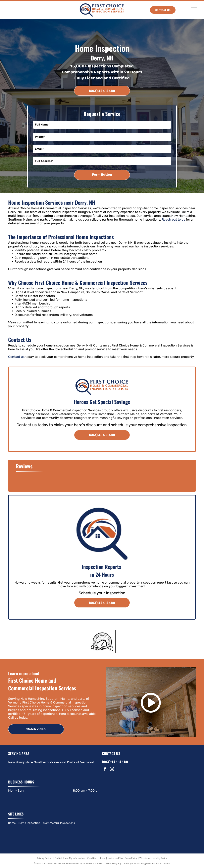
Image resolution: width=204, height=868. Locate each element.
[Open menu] (194, 10)
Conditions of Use (96, 858)
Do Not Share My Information (70, 858)
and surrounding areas (24, 766)
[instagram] (112, 769)
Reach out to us (173, 219)
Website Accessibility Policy (153, 858)
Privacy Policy (44, 858)
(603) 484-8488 (115, 762)
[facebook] (105, 769)
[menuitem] (13, 823)
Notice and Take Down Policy (123, 858)
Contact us (16, 357)
